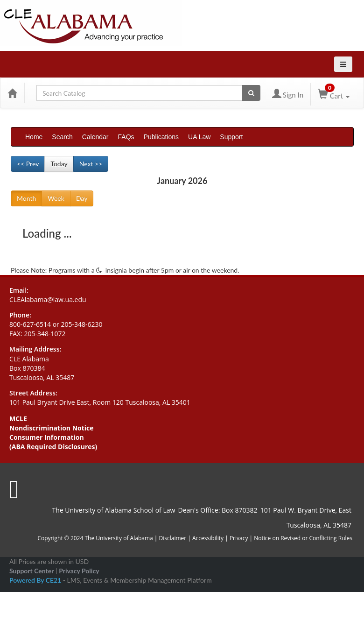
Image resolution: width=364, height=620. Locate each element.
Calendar (95, 137)
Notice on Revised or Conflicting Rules (303, 538)
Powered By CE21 (36, 580)
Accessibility (208, 538)
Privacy (239, 538)
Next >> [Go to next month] (91, 164)
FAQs (126, 137)
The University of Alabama (119, 538)
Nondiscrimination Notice (52, 428)
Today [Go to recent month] (59, 164)
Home (34, 137)
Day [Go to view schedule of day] (82, 198)
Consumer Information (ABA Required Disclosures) (53, 442)
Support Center (31, 571)
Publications (161, 137)
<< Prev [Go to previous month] (28, 164)
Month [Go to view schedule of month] (26, 198)
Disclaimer (174, 538)
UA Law (199, 137)
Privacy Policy (79, 571)
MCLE (18, 419)
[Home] (12, 93)
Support (231, 137)
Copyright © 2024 (60, 538)
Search (62, 137)
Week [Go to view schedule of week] (56, 198)
